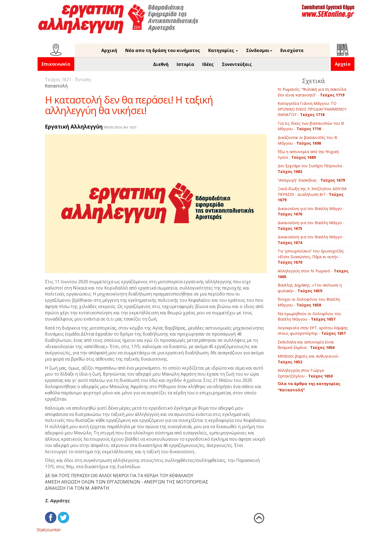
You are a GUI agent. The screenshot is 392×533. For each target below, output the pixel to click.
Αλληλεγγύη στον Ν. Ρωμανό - (313, 274)
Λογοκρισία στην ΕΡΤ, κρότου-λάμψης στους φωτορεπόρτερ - (313, 331)
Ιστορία (185, 64)
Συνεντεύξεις (237, 64)
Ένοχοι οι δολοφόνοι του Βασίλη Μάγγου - (309, 302)
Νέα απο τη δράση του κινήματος (163, 50)
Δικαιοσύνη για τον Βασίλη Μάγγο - (311, 211)
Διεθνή (161, 64)
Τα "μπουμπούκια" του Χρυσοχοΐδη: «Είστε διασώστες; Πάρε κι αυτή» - (311, 257)
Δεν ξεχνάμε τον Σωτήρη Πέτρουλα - (311, 169)
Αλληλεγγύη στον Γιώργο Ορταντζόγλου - (305, 373)
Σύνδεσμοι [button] (259, 50)
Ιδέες (208, 64)
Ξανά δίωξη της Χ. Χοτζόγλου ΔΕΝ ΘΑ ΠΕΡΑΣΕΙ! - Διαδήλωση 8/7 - (313, 194)
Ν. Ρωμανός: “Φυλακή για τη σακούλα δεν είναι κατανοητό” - (312, 92)
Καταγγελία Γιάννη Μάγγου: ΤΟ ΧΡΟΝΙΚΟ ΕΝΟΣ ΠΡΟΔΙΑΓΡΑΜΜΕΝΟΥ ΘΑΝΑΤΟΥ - (312, 109)
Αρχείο (343, 64)
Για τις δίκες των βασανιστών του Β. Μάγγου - (311, 126)
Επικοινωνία (56, 64)
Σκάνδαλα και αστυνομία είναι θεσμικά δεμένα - (306, 345)
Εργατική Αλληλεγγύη (74, 127)
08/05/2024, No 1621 (120, 127)
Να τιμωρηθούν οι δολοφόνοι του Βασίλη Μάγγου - (309, 316)
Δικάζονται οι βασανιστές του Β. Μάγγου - (308, 140)
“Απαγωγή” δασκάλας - (311, 180)
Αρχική (109, 50)
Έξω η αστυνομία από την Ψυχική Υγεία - (308, 154)
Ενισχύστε (292, 50)
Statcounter (49, 530)
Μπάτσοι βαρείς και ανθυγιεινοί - (309, 359)
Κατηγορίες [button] (223, 50)
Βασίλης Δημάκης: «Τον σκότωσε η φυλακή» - (310, 288)
